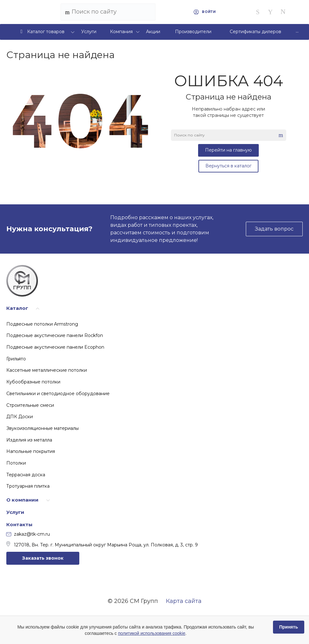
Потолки (16, 463)
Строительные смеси (30, 405)
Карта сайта (184, 601)
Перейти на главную (228, 150)
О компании (22, 500)
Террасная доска (26, 475)
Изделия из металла (29, 440)
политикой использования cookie (151, 633)
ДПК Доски (20, 417)
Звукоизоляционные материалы (42, 428)
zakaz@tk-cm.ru (28, 534)
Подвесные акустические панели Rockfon (55, 335)
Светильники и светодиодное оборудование (58, 394)
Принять (289, 627)
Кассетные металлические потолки (47, 370)
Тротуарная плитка (28, 486)
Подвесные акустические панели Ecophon (55, 347)
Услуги (15, 512)
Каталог (17, 308)
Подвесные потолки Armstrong (42, 324)
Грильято (16, 359)
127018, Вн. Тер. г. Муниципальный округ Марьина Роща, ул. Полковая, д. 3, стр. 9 (102, 545)
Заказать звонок (43, 558)
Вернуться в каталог (228, 166)
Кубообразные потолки (33, 382)
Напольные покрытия (31, 451)
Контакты (19, 524)
